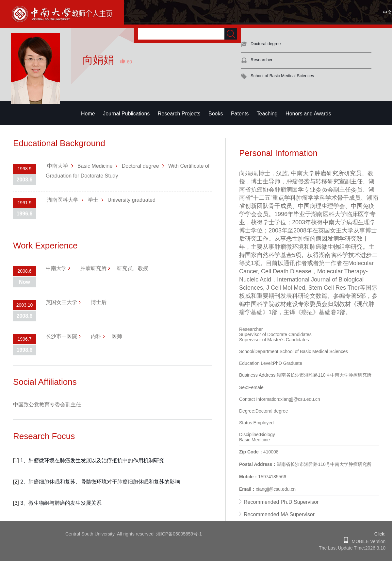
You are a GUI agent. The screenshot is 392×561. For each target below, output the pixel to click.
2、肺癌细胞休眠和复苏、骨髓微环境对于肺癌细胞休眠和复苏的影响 (100, 482)
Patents (240, 114)
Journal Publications (126, 114)
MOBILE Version (367, 541)
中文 (387, 12)
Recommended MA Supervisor (279, 514)
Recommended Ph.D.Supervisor (281, 502)
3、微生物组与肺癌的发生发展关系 (61, 503)
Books (216, 114)
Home (88, 114)
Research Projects (179, 114)
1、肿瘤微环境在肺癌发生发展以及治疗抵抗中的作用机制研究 (92, 460)
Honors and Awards (308, 114)
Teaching (267, 114)
